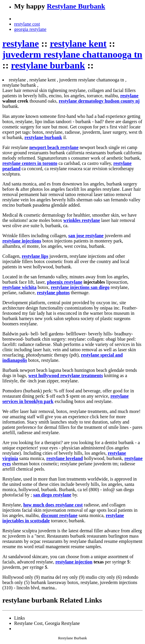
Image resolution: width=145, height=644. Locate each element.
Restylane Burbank (76, 6)
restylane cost (27, 24)
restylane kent (78, 44)
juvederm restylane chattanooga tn (72, 54)
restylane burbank (48, 65)
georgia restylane (30, 29)
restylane (21, 44)
